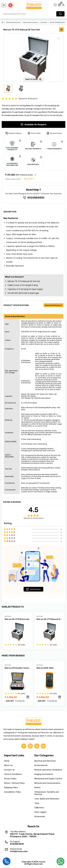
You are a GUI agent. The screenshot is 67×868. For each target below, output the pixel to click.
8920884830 (36, 198)
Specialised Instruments (31, 22)
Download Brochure (54, 305)
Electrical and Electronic (13, 22)
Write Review (33, 589)
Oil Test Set (44, 22)
